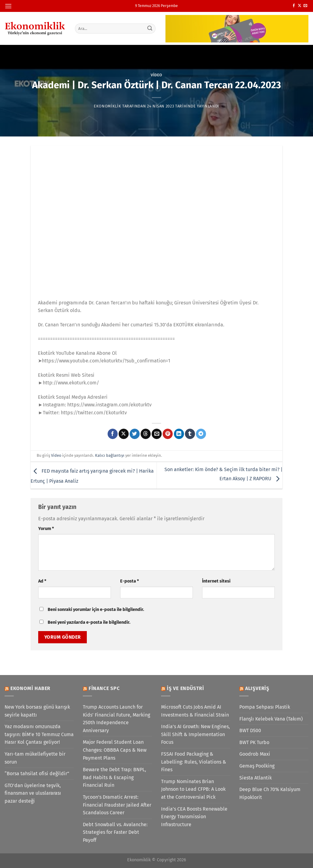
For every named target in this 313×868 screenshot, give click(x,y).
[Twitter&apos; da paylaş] (135, 434)
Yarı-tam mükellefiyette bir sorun (35, 758)
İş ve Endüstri (186, 688)
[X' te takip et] (300, 6)
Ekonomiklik (107, 106)
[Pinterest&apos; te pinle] (168, 434)
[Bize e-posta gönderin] (305, 6)
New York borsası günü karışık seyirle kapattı (37, 711)
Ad (42, 581)
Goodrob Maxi (255, 754)
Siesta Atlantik (256, 778)
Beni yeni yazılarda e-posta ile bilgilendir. (89, 622)
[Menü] (8, 6)
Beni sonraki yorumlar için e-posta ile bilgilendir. (96, 610)
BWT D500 (250, 730)
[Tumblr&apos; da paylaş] (190, 434)
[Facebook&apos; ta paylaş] (113, 434)
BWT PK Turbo (254, 742)
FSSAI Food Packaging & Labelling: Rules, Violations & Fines (194, 762)
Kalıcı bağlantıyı (110, 455)
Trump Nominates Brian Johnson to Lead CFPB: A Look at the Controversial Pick (193, 789)
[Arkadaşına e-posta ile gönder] (157, 434)
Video (156, 75)
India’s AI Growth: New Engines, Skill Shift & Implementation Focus (195, 734)
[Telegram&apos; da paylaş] (201, 434)
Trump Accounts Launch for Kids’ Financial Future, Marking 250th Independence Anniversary (116, 719)
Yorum (46, 529)
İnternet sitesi (216, 581)
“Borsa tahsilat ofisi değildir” (37, 774)
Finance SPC (104, 688)
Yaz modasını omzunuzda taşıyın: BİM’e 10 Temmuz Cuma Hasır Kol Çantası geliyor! (39, 734)
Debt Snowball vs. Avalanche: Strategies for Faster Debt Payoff (115, 832)
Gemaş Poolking (257, 766)
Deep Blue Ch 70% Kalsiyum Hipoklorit (270, 793)
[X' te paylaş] (124, 434)
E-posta (129, 581)
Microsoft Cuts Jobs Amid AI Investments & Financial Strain (195, 711)
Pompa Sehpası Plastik (265, 707)
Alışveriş (257, 688)
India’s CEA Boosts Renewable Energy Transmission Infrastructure (194, 817)
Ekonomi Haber (30, 688)
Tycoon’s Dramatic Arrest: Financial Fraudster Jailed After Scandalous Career (117, 805)
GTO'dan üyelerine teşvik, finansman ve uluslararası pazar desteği (33, 793)
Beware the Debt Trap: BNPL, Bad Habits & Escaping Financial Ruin (114, 777)
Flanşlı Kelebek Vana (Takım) (271, 719)
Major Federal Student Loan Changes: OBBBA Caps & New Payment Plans (115, 750)
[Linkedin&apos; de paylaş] (179, 434)
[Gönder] (150, 28)
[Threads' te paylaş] (146, 434)
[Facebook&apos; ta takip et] (294, 6)
